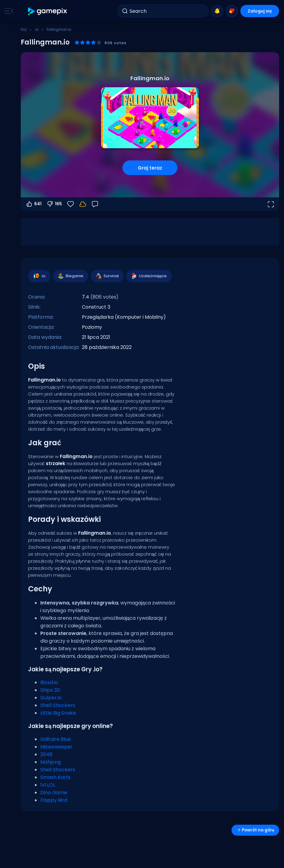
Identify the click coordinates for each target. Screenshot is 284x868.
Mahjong (51, 762)
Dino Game (54, 793)
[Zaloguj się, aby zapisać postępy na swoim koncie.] (83, 204)
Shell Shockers (58, 705)
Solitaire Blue (56, 739)
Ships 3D (50, 690)
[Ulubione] (71, 204)
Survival (107, 276)
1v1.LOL (48, 785)
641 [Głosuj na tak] (34, 204)
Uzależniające (149, 276)
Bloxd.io (49, 682)
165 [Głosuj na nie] (54, 204)
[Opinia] (95, 204)
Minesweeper (56, 747)
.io (37, 29)
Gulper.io (51, 698)
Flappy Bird (54, 800)
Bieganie (70, 276)
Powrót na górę (255, 830)
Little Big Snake (58, 713)
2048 (46, 754)
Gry (24, 29)
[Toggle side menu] (8, 11)
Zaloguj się (260, 11)
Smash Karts (55, 777)
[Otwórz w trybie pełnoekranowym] (271, 204)
